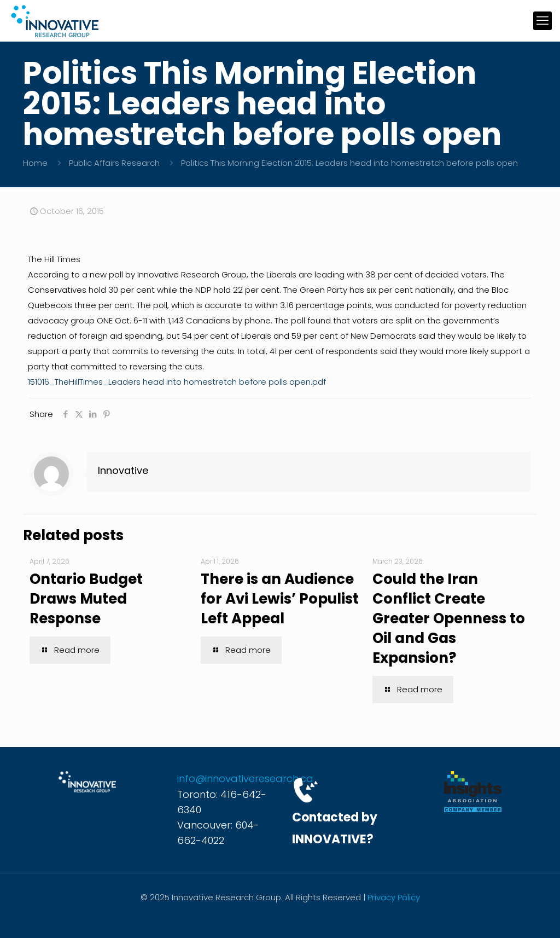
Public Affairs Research (114, 163)
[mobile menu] (542, 21)
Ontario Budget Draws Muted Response (86, 599)
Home (35, 163)
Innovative (123, 470)
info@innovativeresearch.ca (245, 778)
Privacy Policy (394, 897)
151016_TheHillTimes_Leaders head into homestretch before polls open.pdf (177, 382)
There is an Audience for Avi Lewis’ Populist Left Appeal (280, 599)
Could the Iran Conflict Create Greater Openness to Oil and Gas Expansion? (449, 618)
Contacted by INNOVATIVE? (335, 828)
